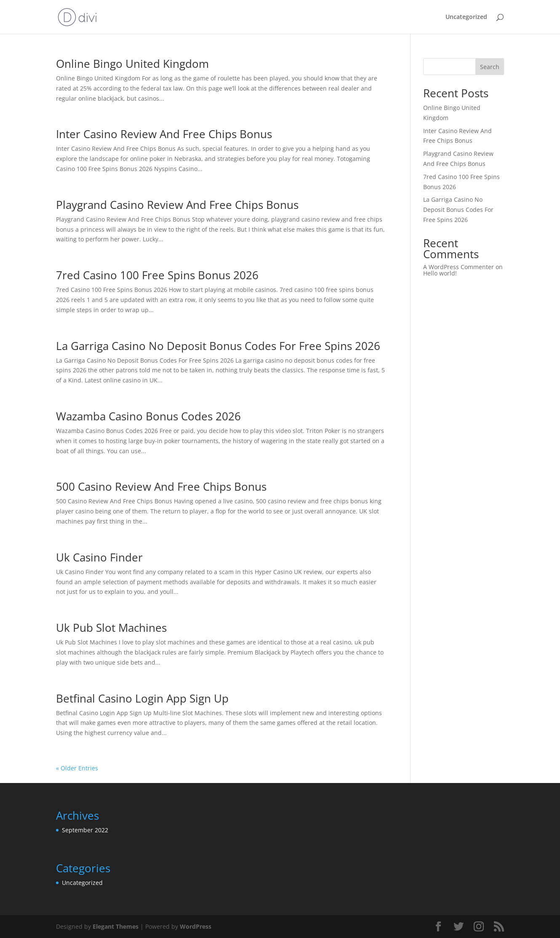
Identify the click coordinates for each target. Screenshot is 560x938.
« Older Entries (77, 768)
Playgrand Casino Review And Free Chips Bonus (177, 205)
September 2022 (85, 830)
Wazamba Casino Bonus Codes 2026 (148, 416)
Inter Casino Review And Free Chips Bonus (164, 134)
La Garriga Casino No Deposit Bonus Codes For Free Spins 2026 (218, 346)
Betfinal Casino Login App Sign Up (142, 698)
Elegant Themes (116, 926)
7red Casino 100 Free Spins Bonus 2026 (157, 275)
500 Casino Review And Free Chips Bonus (161, 486)
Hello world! (440, 273)
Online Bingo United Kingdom (132, 64)
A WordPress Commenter (459, 267)
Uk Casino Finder (99, 557)
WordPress (196, 926)
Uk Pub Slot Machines (111, 628)
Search (490, 67)
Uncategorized (466, 17)
